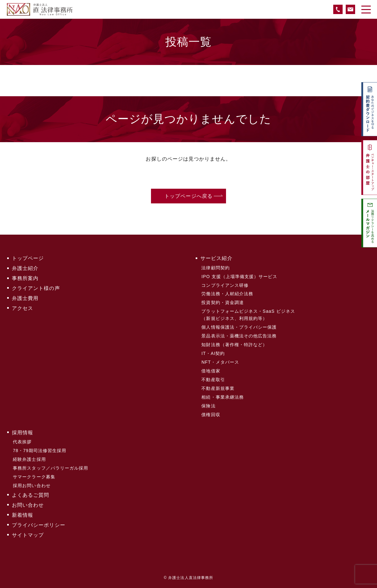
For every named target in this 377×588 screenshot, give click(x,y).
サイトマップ (28, 535)
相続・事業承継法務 (223, 397)
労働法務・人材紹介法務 (227, 294)
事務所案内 (25, 278)
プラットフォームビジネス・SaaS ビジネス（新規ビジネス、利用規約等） (248, 315)
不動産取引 (213, 380)
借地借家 (211, 371)
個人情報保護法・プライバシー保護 (239, 327)
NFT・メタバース (220, 362)
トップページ (28, 258)
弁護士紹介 (25, 268)
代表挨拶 (22, 442)
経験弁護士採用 (29, 459)
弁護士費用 (25, 298)
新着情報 (23, 515)
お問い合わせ (28, 505)
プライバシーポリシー (39, 525)
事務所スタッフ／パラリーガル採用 (50, 468)
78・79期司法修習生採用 (40, 451)
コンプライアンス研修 (225, 285)
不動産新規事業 (218, 388)
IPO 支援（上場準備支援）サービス (239, 277)
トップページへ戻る (188, 196)
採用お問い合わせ (32, 486)
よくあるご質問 (30, 495)
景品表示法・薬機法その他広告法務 (239, 336)
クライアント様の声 (36, 288)
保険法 (208, 406)
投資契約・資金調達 (223, 302)
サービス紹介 (216, 258)
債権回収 (211, 415)
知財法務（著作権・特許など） (234, 345)
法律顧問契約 (215, 268)
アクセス (23, 308)
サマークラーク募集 (34, 477)
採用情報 (23, 433)
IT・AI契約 (213, 353)
